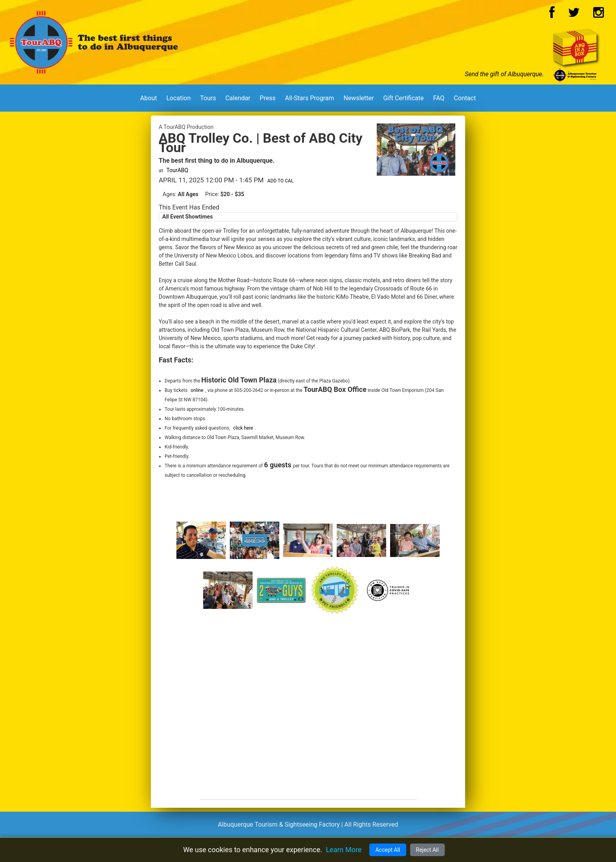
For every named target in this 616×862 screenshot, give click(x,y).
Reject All (427, 850)
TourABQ (178, 170)
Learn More (344, 850)
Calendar (238, 98)
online (197, 390)
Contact (465, 98)
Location (178, 98)
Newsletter (358, 98)
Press (268, 98)
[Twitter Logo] (574, 15)
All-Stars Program (309, 98)
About (149, 98)
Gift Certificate (403, 98)
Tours (208, 98)
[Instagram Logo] (599, 15)
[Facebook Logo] (552, 15)
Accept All (388, 850)
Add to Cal (280, 181)
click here (243, 428)
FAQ (439, 98)
